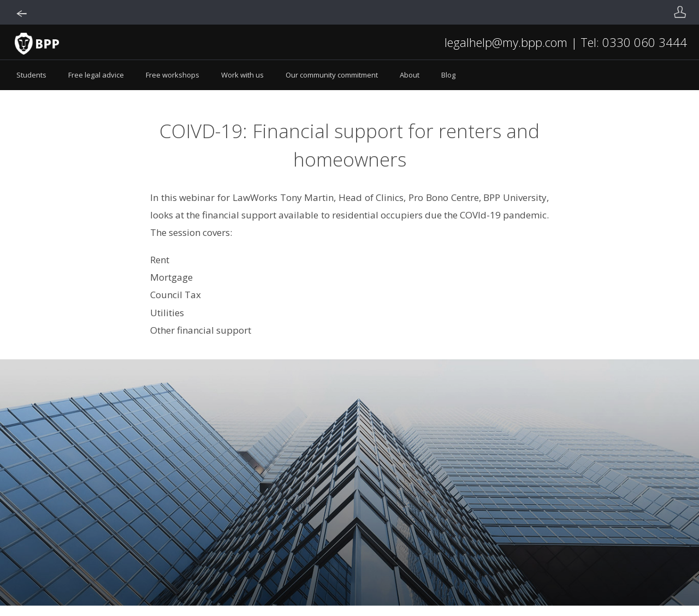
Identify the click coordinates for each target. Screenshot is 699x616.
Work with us (242, 75)
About (410, 75)
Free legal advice (96, 75)
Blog (448, 75)
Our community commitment (332, 75)
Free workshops (173, 75)
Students (31, 75)
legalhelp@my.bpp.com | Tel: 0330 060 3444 (566, 42)
